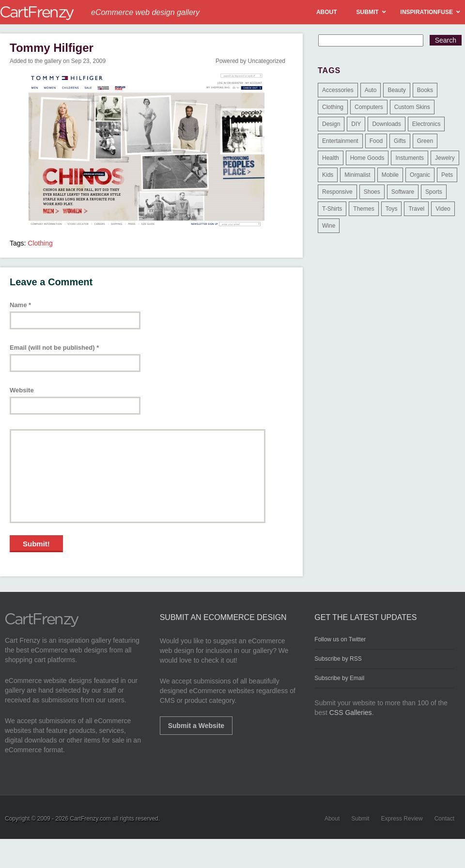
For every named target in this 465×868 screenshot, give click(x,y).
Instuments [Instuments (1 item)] (410, 158)
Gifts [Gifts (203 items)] (400, 141)
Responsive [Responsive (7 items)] (337, 192)
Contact (444, 819)
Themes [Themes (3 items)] (364, 209)
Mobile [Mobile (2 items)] (390, 175)
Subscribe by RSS (338, 659)
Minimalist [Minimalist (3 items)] (357, 175)
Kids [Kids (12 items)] (328, 175)
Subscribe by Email (339, 678)
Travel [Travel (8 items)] (416, 209)
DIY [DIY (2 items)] (356, 124)
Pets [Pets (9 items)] (447, 175)
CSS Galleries (351, 713)
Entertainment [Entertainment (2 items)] (340, 141)
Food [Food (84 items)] (376, 141)
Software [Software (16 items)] (403, 192)
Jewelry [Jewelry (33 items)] (445, 158)
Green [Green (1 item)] (425, 141)
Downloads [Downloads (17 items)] (386, 124)
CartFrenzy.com (90, 819)
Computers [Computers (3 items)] (369, 107)
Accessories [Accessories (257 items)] (338, 90)
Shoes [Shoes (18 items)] (372, 192)
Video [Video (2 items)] (443, 209)
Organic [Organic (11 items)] (420, 175)
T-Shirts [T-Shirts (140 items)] (332, 209)
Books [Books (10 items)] (425, 90)
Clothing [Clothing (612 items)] (333, 107)
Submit (360, 819)
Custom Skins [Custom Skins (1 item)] (412, 107)
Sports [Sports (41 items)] (434, 192)
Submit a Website (196, 726)
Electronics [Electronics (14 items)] (426, 124)
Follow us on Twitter (340, 639)
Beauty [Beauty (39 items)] (396, 90)
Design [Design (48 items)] (331, 124)
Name (20, 305)
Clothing (40, 243)
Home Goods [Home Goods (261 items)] (367, 158)
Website (22, 390)
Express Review (402, 819)
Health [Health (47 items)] (331, 158)
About (332, 819)
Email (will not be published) (54, 348)
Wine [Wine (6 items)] (329, 226)
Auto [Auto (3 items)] (371, 90)
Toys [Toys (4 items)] (392, 209)
